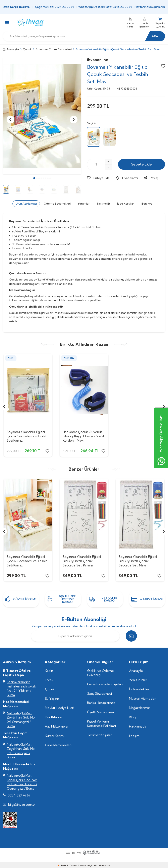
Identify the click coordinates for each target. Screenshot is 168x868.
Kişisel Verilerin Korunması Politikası (101, 723)
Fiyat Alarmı (127, 178)
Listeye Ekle (98, 178)
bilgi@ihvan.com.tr (22, 804)
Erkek (49, 680)
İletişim (134, 736)
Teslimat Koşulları (100, 735)
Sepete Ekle (142, 164)
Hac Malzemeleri (57, 726)
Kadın (49, 671)
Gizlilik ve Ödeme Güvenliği (100, 673)
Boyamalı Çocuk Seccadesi (54, 49)
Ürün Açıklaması (26, 204)
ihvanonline (98, 60)
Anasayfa (11, 49)
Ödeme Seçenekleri (57, 204)
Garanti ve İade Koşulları (105, 684)
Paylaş (151, 178)
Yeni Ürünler (138, 680)
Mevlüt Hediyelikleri (60, 708)
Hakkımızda (138, 726)
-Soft (62, 865)
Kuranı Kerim (54, 736)
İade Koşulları (126, 204)
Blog (132, 717)
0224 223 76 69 (19, 795)
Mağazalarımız (139, 708)
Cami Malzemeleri (58, 745)
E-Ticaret (72, 865)
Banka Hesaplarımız (101, 703)
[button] (34, 178)
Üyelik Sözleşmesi (100, 712)
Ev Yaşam (52, 698)
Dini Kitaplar (54, 717)
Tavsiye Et (103, 204)
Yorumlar (84, 204)
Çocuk (27, 49)
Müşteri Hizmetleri (143, 698)
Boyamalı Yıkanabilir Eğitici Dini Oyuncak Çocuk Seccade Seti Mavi (138, 561)
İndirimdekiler (139, 689)
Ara (155, 36)
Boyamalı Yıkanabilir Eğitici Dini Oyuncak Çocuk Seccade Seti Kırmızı (82, 561)
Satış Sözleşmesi (99, 693)
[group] (42, 116)
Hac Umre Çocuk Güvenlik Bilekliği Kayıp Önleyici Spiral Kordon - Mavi (83, 436)
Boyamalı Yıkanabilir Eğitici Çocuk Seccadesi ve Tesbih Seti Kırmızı (27, 436)
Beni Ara (147, 204)
